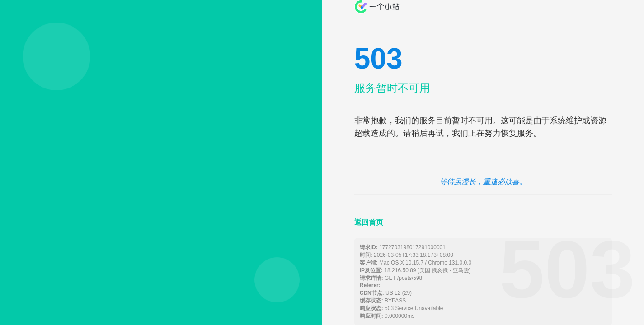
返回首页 (369, 222)
